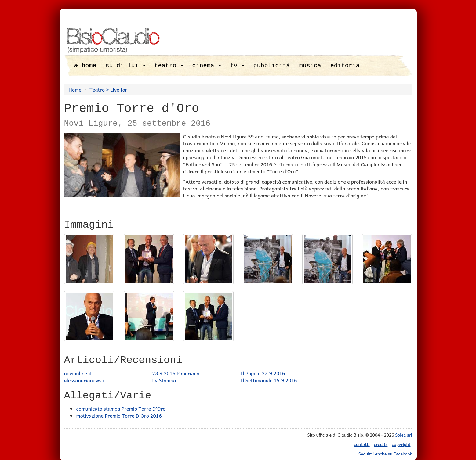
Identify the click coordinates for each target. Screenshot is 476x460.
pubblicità (272, 66)
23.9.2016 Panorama (176, 373)
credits (381, 444)
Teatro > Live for (108, 89)
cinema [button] (207, 66)
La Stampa (164, 380)
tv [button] (237, 66)
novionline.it (78, 373)
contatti (362, 444)
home (85, 66)
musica (310, 66)
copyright (401, 444)
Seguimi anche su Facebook (385, 454)
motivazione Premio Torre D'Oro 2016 (119, 415)
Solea (403, 435)
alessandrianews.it (85, 380)
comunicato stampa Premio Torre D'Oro (121, 408)
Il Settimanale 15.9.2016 (269, 380)
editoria (345, 66)
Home (75, 89)
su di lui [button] (125, 66)
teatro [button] (169, 66)
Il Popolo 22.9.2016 (263, 373)
